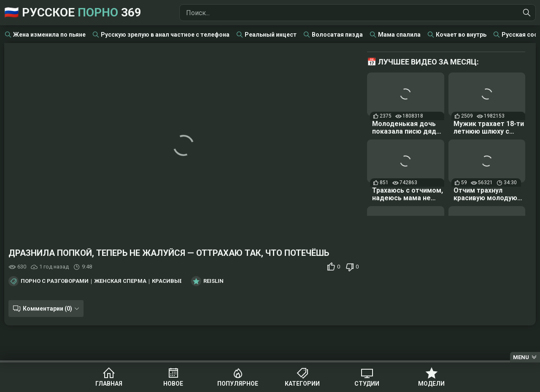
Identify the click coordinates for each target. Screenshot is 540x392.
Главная (109, 384)
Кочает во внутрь (461, 35)
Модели (431, 384)
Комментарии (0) (47, 309)
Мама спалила (399, 35)
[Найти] (527, 13)
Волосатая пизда (337, 35)
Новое (173, 384)
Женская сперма (120, 281)
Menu (521, 357)
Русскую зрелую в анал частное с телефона (165, 35)
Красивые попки (178, 281)
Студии (367, 384)
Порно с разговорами (55, 281)
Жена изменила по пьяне (49, 35)
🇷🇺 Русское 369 (73, 12)
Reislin (213, 281)
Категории (302, 384)
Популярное (238, 384)
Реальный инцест (271, 35)
